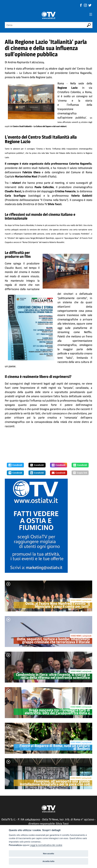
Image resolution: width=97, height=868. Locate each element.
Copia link (80, 473)
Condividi (15, 465)
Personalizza (15, 845)
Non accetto (48, 854)
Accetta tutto (48, 861)
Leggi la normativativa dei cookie (46, 845)
